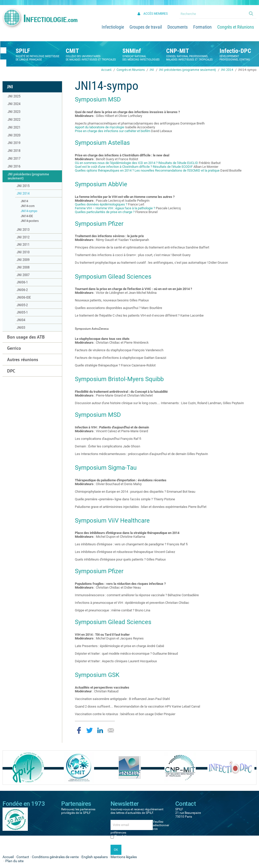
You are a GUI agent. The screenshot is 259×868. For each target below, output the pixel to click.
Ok (251, 13)
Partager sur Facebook (79, 730)
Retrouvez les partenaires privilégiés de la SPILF (78, 811)
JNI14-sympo (247, 70)
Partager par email (111, 730)
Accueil (106, 70)
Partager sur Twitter (90, 730)
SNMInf (132, 51)
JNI (152, 70)
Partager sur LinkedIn (100, 730)
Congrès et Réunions (131, 70)
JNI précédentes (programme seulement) (188, 70)
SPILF (23, 51)
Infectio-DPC (235, 51)
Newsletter (122, 836)
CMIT (72, 51)
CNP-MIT (178, 51)
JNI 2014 (227, 70)
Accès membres (156, 14)
